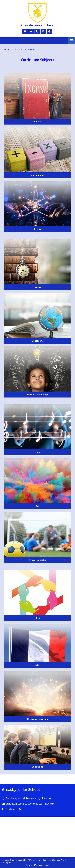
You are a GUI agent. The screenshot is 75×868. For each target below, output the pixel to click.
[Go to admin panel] (42, 865)
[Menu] (72, 41)
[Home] (7, 49)
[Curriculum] (18, 49)
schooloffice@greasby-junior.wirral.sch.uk (30, 804)
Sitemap (29, 865)
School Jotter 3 (57, 860)
